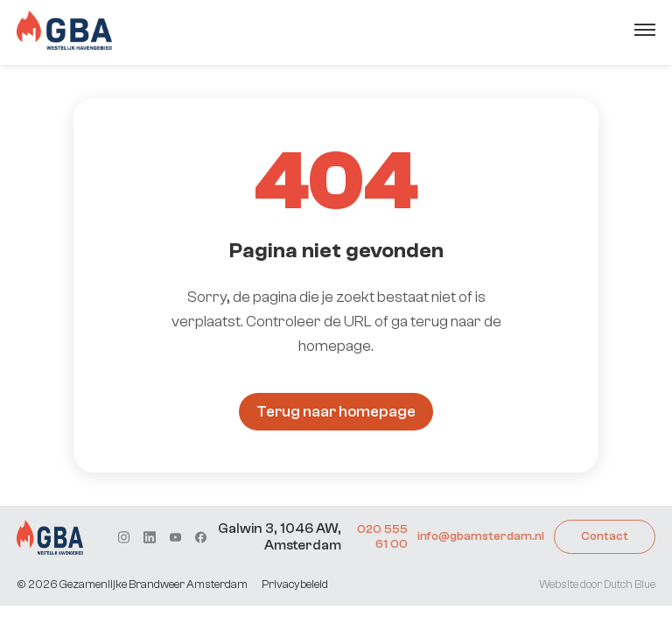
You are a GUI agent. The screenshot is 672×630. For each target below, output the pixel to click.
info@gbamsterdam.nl (481, 536)
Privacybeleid (295, 584)
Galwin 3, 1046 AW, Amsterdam (280, 537)
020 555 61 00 (382, 537)
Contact (605, 536)
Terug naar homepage (336, 412)
